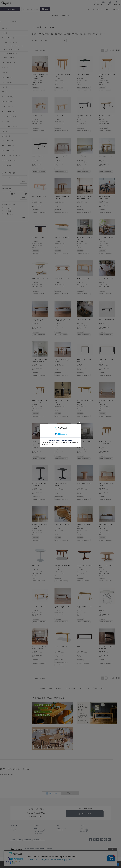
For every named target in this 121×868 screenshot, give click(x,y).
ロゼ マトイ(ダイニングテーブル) (62, 401)
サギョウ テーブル (37, 115)
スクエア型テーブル (45, 688)
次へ (111, 50)
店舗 (107, 9)
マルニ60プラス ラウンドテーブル (63, 75)
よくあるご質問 (84, 830)
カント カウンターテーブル (106, 156)
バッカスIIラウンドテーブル (62, 525)
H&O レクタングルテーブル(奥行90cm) (106, 116)
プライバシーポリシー (39, 840)
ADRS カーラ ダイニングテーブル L (107, 361)
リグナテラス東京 (61, 828)
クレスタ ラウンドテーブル (84, 484)
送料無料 (8, 211)
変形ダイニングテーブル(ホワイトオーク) (40, 525)
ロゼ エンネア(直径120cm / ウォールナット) (106, 198)
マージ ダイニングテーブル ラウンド (85, 401)
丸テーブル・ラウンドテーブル (59, 688)
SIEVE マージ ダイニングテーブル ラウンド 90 (40, 401)
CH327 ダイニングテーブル (62, 237)
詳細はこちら (12, 865)
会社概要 (13, 840)
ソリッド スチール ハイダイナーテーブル (40, 485)
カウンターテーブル (88, 688)
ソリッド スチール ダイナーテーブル (62, 485)
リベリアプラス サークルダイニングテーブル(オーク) (62, 442)
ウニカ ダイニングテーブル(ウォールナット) (62, 607)
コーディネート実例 (39, 830)
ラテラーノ (80, 647)
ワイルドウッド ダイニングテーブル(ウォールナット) (85, 198)
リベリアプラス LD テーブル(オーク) (106, 238)
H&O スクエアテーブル (83, 74)
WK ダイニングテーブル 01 (84, 278)
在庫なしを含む (10, 214)
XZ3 (100, 606)
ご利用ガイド (83, 828)
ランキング (13, 830)
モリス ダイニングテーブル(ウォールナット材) (40, 648)
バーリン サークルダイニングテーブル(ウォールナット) (40, 75)
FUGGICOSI (60, 830)
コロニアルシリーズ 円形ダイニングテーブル (62, 566)
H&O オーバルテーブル (38, 156)
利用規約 (19, 840)
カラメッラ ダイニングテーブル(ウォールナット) (107, 525)
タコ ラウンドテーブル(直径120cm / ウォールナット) (40, 361)
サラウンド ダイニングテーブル (85, 442)
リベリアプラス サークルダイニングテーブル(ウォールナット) (40, 443)
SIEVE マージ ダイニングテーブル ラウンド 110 (107, 442)
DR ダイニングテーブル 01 (39, 197)
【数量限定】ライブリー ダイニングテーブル (62, 198)
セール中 (8, 208)
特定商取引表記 (27, 840)
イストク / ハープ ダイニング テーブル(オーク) (40, 320)
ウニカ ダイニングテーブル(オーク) (106, 401)
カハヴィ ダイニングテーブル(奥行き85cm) (107, 648)
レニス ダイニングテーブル (84, 156)
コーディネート (97, 9)
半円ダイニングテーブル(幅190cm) (106, 485)
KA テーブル (36, 565)
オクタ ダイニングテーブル (40, 237)
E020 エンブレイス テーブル (40, 278)
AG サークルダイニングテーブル (84, 238)
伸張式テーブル (98, 688)
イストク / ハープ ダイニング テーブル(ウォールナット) (62, 320)
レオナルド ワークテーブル (62, 278)
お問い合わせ (115, 9)
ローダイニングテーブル (75, 688)
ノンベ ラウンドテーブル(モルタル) (62, 157)
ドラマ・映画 (38, 833)
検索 (46, 9)
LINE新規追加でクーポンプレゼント (60, 15)
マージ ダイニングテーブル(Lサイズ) (84, 607)
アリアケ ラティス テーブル (84, 319)
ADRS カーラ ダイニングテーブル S (85, 361)
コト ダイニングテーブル (61, 647)
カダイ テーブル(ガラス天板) (107, 319)
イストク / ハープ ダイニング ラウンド (107, 566)
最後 (118, 50)
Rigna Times (37, 828)
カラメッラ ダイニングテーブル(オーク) (85, 525)
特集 (88, 9)
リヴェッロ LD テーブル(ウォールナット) (62, 361)
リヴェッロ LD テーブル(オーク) (107, 279)
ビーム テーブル (59, 115)
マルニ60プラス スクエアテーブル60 (107, 75)
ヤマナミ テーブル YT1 (38, 606)
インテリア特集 (38, 832)
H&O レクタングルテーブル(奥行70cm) (84, 116)
